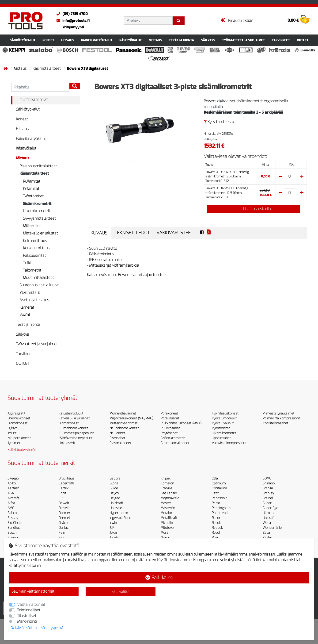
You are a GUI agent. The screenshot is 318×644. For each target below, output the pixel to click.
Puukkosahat (170, 428)
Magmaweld (170, 498)
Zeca (266, 533)
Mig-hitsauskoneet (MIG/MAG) (131, 418)
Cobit (62, 493)
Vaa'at (25, 315)
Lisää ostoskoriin (254, 209)
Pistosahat (117, 438)
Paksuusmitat (34, 255)
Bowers (13, 538)
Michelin (167, 523)
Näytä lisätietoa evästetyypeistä (37, 628)
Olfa (215, 478)
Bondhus (14, 528)
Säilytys (208, 40)
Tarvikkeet (281, 40)
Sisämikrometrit (37, 204)
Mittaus (155, 40)
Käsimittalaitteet (47, 68)
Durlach (64, 528)
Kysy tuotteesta (219, 122)
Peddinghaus (221, 508)
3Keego (13, 478)
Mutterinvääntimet (123, 423)
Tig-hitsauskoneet (225, 413)
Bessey (13, 518)
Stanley (268, 493)
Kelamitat (31, 189)
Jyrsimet (14, 443)
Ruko (215, 538)
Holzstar (116, 508)
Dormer (64, 513)
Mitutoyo (167, 528)
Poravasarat (170, 418)
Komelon (167, 483)
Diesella (65, 508)
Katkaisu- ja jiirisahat (74, 418)
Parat (216, 503)
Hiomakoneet (17, 423)
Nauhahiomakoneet (124, 428)
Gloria (114, 483)
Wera (267, 523)
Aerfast (13, 488)
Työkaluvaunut (223, 423)
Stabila (268, 488)
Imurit (12, 433)
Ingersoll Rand (120, 518)
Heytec (115, 498)
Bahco (12, 513)
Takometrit (32, 270)
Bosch (12, 533)
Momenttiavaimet (123, 413)
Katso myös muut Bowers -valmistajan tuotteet (127, 275)
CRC (61, 498)
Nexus (165, 538)
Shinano (269, 483)
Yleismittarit (30, 293)
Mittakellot (32, 226)
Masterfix (168, 508)
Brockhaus (66, 478)
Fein (62, 533)
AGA (11, 493)
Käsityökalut (131, 40)
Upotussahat (221, 438)
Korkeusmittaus (36, 248)
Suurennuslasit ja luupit (39, 285)
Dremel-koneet (19, 418)
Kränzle (166, 488)
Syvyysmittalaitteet (39, 218)
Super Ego (270, 508)
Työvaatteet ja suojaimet (243, 40)
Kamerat (27, 307)
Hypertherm (119, 513)
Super (267, 503)
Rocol (216, 533)
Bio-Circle (15, 523)
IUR (112, 528)
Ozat (215, 493)
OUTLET (303, 40)
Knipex (166, 478)
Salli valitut (121, 592)
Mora (165, 533)
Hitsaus (68, 40)
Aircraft (13, 498)
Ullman (268, 513)
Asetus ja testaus (34, 300)
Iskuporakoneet (19, 438)
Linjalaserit (67, 443)
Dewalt (64, 503)
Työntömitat (33, 196)
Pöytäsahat (169, 433)
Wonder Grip (272, 528)
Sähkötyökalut (23, 40)
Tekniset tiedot (132, 233)
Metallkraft (169, 518)
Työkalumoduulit (224, 418)
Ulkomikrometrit (37, 211)
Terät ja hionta (181, 40)
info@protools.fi (72, 21)
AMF (11, 508)
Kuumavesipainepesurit (76, 433)
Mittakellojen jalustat (40, 233)
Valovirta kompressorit (229, 443)
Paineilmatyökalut (97, 40)
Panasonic (219, 498)
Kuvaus (99, 233)
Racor (216, 518)
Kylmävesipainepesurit (76, 438)
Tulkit (27, 263)
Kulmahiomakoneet (73, 428)
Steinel (268, 498)
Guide (114, 488)
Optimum (219, 483)
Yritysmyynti (73, 27)
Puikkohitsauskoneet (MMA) (181, 423)
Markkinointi (27, 621)
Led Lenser (169, 493)
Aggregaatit (16, 413)
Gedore (115, 478)
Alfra (11, 503)
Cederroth (66, 483)
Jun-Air (115, 538)
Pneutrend (220, 513)
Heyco (114, 493)
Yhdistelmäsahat (275, 423)
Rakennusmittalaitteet (38, 166)
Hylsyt (12, 428)
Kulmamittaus (35, 241)
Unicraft (269, 518)
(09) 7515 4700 (71, 14)
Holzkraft (116, 503)
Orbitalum (219, 488)
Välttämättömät (31, 604)
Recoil (216, 523)
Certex (64, 488)
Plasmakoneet (120, 443)
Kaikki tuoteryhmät (22, 450)
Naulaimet (117, 433)
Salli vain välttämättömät (33, 591)
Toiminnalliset (29, 610)
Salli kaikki (159, 578)
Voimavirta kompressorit (281, 418)
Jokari (114, 533)
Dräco (63, 523)
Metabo (166, 513)
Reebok (217, 528)
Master (166, 503)
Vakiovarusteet (175, 233)
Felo (62, 538)
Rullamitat (32, 181)
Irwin (113, 523)
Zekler (267, 538)
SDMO (267, 478)
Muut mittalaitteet (38, 278)
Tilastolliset (27, 616)
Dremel (64, 518)
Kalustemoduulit (71, 413)
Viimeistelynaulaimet (278, 413)
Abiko (12, 483)
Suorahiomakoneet (175, 443)
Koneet (48, 40)
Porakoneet (169, 413)
